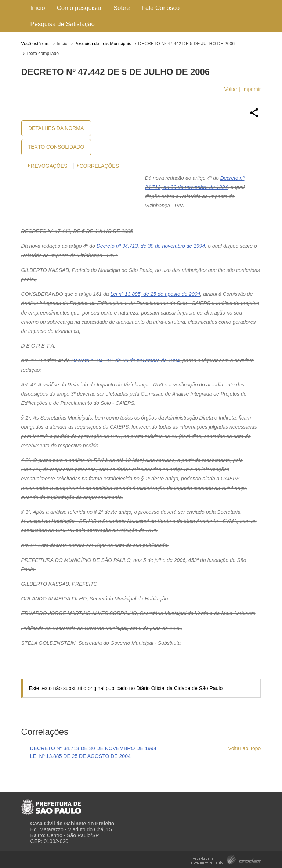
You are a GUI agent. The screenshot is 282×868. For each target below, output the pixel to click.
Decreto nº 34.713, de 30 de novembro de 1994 (151, 246)
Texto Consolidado (56, 147)
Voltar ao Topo (244, 748)
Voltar (231, 89)
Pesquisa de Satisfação (63, 24)
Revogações (49, 166)
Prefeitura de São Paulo (51, 804)
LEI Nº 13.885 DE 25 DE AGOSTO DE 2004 (80, 756)
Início (38, 8)
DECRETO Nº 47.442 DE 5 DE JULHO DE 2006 (186, 44)
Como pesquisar (79, 8)
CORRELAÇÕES (99, 166)
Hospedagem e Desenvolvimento (226, 859)
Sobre (122, 8)
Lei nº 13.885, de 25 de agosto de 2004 (155, 294)
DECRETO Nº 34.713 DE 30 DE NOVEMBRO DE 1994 (93, 748)
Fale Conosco (161, 8)
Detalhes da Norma (56, 128)
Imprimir (252, 89)
